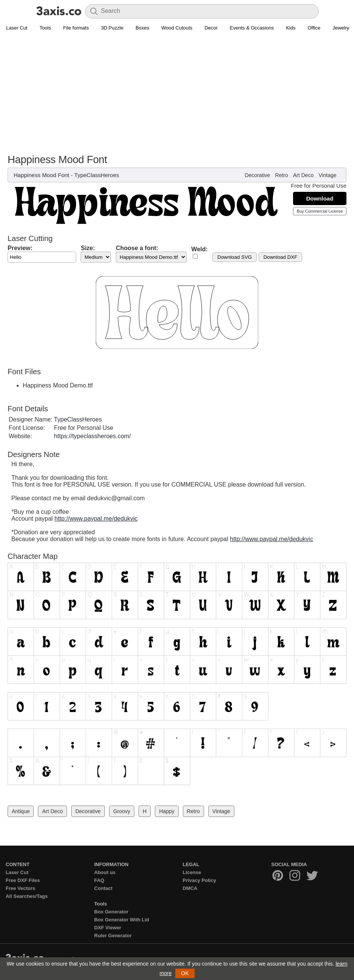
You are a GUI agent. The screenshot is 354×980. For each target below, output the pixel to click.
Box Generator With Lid (122, 920)
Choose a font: (137, 248)
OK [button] (185, 973)
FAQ (99, 880)
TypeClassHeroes (97, 175)
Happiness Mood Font (41, 175)
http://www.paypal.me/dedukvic (96, 519)
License (192, 872)
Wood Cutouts (177, 28)
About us (105, 872)
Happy (167, 811)
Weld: (199, 249)
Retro (282, 175)
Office (314, 28)
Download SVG (235, 257)
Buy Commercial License (320, 211)
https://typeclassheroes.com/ (93, 436)
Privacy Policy (200, 880)
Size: (88, 248)
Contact (103, 888)
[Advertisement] (177, 97)
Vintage (328, 175)
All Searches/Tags (27, 896)
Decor (211, 28)
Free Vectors (20, 888)
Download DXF (281, 257)
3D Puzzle (112, 28)
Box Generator (111, 912)
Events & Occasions (252, 28)
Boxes (142, 28)
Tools (45, 28)
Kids (291, 28)
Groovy (122, 811)
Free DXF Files (23, 880)
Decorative (257, 175)
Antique (21, 811)
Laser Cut (17, 28)
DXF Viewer (108, 928)
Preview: (20, 248)
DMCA (190, 888)
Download (320, 198)
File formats (76, 28)
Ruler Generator (113, 936)
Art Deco (303, 175)
